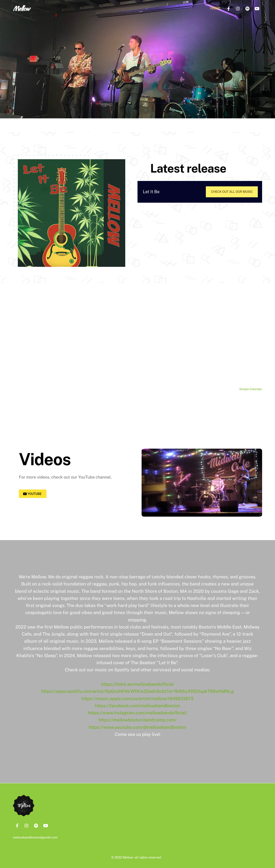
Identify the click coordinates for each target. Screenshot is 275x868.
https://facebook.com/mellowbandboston (137, 704)
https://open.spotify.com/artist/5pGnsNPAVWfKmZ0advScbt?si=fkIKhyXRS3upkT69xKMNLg (137, 690)
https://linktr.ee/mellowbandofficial (137, 683)
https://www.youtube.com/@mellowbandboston (138, 726)
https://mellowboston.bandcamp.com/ (138, 719)
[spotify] (247, 8)
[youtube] (257, 8)
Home (215, 8)
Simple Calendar (251, 389)
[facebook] (229, 8)
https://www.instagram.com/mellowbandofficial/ (138, 711)
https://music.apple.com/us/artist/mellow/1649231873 (137, 697)
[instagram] (238, 8)
